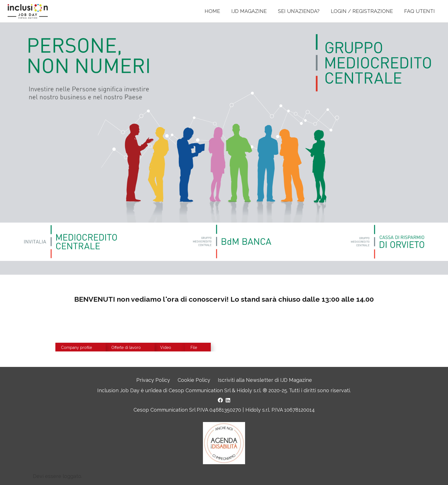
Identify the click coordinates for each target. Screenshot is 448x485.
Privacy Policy (153, 380)
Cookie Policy (194, 380)
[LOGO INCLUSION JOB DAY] (29, 11)
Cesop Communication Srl (200, 390)
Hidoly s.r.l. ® (253, 390)
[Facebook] (220, 400)
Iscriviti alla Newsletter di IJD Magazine (265, 380)
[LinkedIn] (228, 400)
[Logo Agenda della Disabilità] (224, 443)
